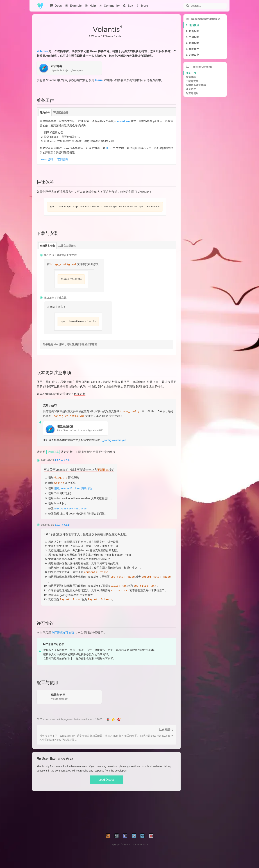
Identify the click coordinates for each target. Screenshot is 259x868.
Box (128, 6)
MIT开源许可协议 (63, 633)
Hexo (109, 148)
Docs (56, 6)
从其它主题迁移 (67, 246)
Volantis (42, 51)
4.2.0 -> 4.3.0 (62, 460)
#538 (63, 508)
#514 (57, 508)
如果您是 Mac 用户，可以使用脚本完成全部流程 (70, 344)
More (142, 6)
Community (109, 6)
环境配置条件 (61, 113)
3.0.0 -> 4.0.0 (62, 525)
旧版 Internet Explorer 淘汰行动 (73, 488)
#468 (84, 508)
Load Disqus (107, 780)
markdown (123, 121)
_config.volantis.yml (114, 440)
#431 (77, 508)
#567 (70, 508)
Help (90, 6)
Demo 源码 (46, 159)
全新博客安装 (47, 246)
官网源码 (63, 159)
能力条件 (45, 113)
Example (73, 6)
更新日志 (53, 452)
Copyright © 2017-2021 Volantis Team (130, 845)
